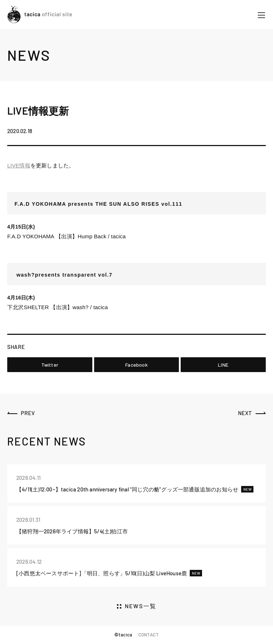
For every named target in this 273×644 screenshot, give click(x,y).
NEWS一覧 (141, 606)
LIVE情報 (19, 165)
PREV (28, 413)
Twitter (50, 365)
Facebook (136, 365)
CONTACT (148, 635)
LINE (223, 365)
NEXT (245, 413)
